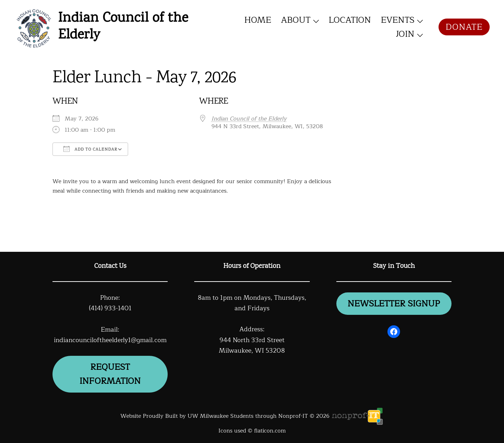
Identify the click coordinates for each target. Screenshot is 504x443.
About (296, 20)
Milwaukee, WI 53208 (252, 351)
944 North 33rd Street (252, 340)
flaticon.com (270, 431)
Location (350, 20)
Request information (110, 374)
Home (258, 20)
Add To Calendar (90, 149)
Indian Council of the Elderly (123, 27)
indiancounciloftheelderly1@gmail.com (110, 340)
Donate (464, 27)
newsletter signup (394, 304)
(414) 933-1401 (110, 308)
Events (398, 20)
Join (405, 34)
